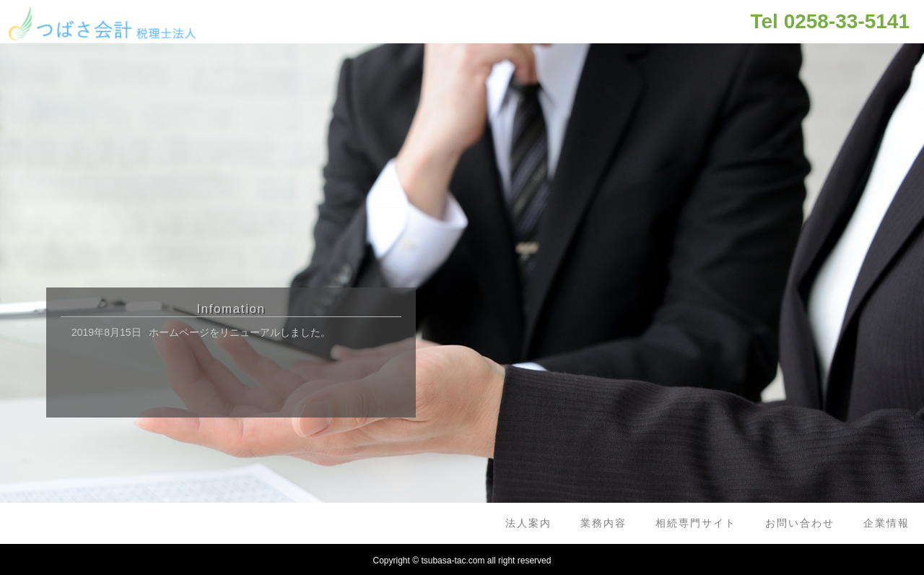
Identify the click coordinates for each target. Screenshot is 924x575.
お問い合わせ (800, 523)
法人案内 (528, 523)
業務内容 (603, 523)
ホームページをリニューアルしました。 (240, 332)
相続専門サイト (696, 523)
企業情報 (886, 523)
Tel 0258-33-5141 (830, 21)
